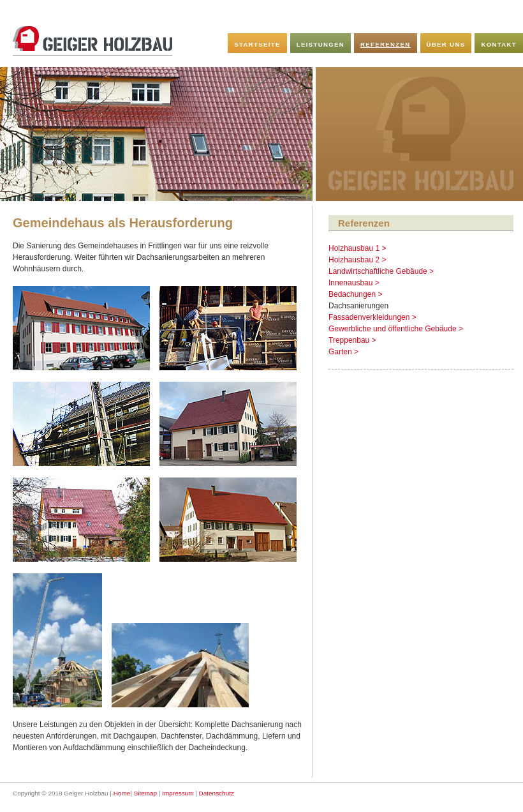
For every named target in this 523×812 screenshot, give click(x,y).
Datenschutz (217, 793)
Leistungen (320, 44)
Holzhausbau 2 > (357, 260)
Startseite (257, 44)
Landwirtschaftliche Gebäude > (381, 271)
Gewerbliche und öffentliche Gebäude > (396, 329)
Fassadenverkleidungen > (372, 317)
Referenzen (385, 44)
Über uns (446, 44)
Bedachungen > (355, 294)
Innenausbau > (354, 283)
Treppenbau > (352, 340)
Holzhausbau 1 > (357, 248)
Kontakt (499, 44)
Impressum (178, 793)
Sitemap (146, 793)
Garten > (343, 352)
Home (122, 793)
